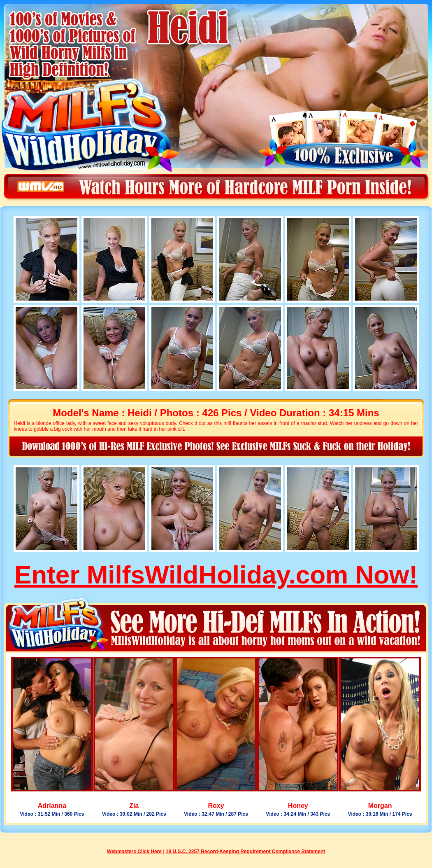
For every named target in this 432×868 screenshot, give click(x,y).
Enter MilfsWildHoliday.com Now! (216, 575)
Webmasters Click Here (134, 852)
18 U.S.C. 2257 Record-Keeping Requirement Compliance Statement (245, 852)
